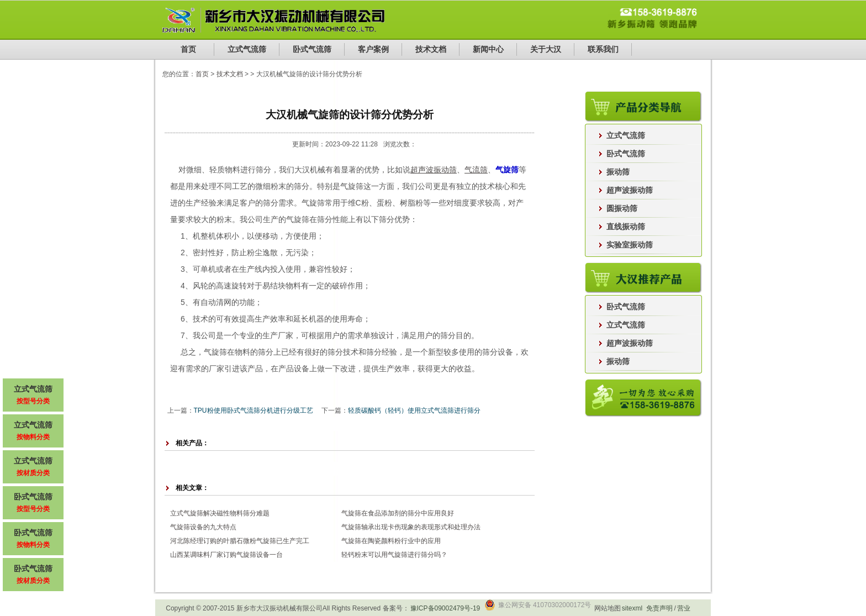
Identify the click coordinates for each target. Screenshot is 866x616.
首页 (188, 49)
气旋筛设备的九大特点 (203, 527)
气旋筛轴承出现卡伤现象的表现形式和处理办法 (411, 527)
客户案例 (373, 49)
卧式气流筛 (312, 49)
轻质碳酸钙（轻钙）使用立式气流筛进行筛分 (414, 410)
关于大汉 (546, 49)
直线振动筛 (626, 227)
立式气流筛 (247, 49)
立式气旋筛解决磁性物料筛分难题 (220, 513)
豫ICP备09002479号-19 (445, 608)
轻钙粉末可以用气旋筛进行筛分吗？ (394, 555)
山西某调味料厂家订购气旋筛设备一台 (226, 555)
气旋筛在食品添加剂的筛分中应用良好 (398, 513)
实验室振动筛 (630, 245)
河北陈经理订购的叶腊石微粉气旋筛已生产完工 (240, 541)
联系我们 (603, 49)
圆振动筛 (622, 208)
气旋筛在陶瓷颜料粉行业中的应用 (391, 541)
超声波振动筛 (630, 190)
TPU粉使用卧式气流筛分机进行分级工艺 (254, 410)
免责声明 (659, 608)
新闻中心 (488, 49)
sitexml (632, 608)
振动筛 (618, 172)
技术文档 (431, 49)
